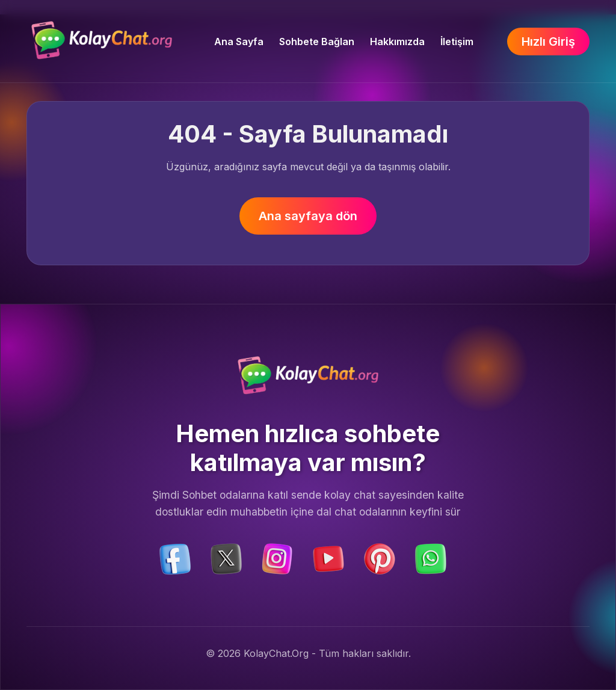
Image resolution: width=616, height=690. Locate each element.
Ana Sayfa (239, 42)
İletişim (457, 42)
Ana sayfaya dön (308, 216)
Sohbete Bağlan (317, 42)
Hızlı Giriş (548, 42)
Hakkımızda (397, 42)
